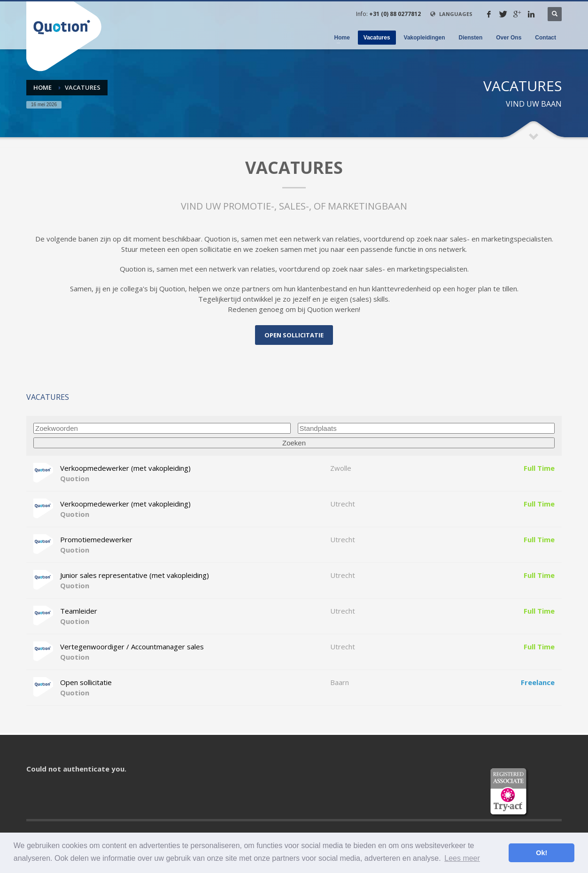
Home (43, 87)
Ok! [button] (542, 853)
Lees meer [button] (462, 858)
